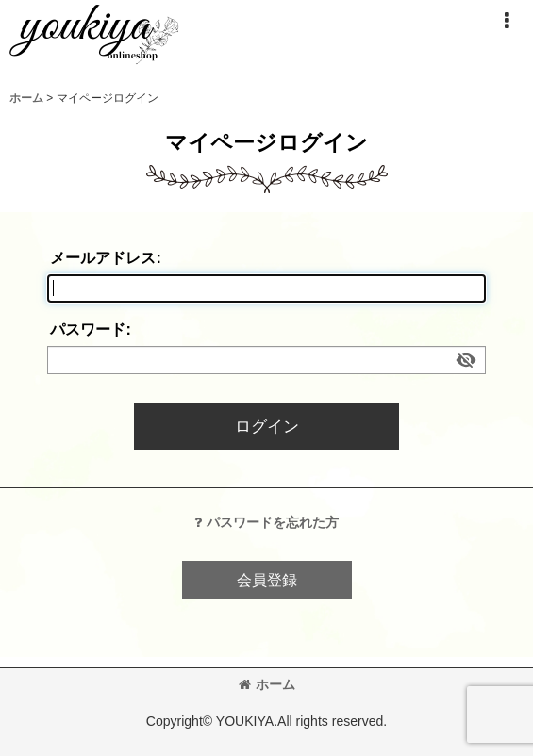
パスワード (88, 329)
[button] (507, 21)
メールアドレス (103, 257)
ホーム (267, 684)
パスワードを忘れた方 (266, 522)
